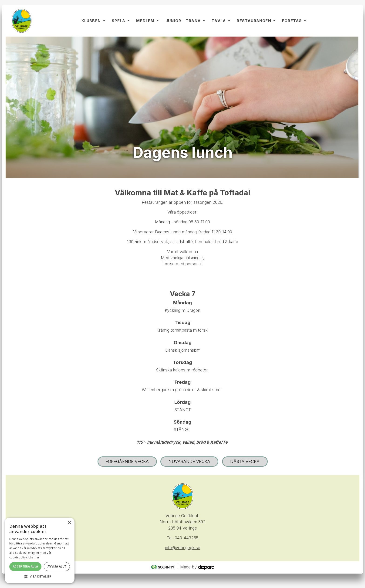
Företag (292, 21)
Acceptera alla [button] (25, 566)
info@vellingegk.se (183, 548)
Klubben (91, 21)
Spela (119, 21)
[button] (40, 576)
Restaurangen (254, 21)
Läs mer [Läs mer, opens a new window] (34, 557)
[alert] (40, 551)
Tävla (219, 21)
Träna (193, 21)
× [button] (69, 523)
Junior (174, 21)
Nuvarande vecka (189, 462)
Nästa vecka (245, 462)
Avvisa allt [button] (57, 566)
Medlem (145, 21)
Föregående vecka (127, 462)
